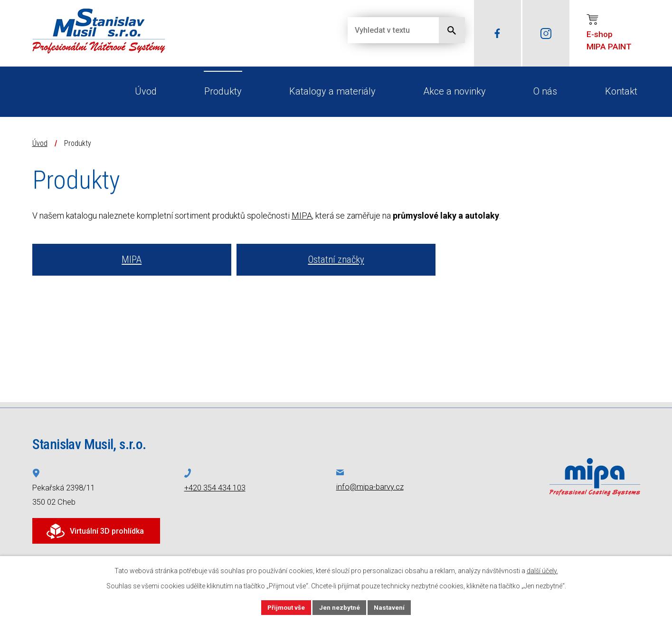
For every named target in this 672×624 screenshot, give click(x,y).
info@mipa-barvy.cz (370, 487)
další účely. (542, 570)
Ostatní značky (336, 259)
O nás (545, 91)
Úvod (146, 91)
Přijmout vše (285, 607)
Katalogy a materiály (332, 91)
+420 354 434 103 (215, 488)
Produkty (223, 91)
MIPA (302, 216)
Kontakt (621, 91)
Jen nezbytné (340, 607)
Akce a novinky (454, 91)
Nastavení (391, 607)
